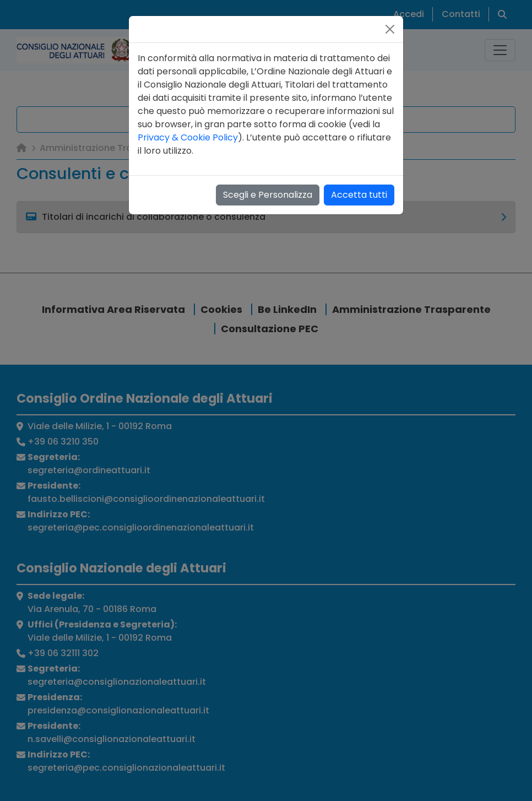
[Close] (390, 29)
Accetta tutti (359, 195)
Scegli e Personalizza (268, 195)
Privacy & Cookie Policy (188, 137)
